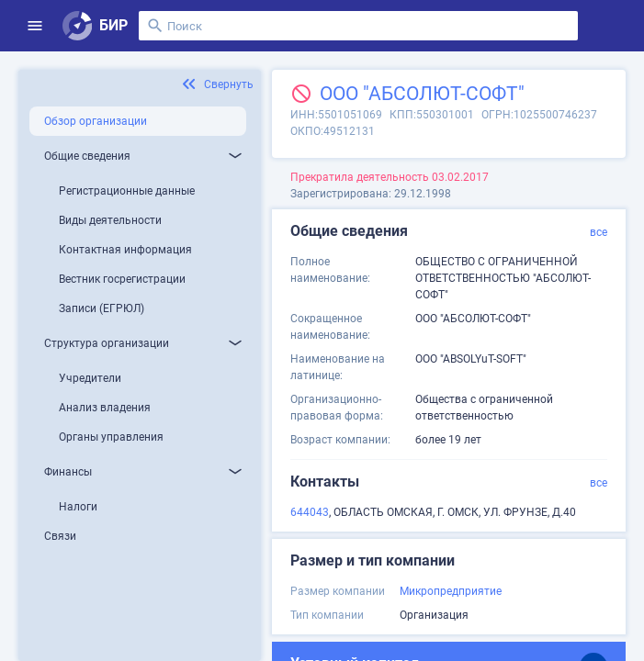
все (599, 232)
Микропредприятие (451, 591)
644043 (310, 512)
